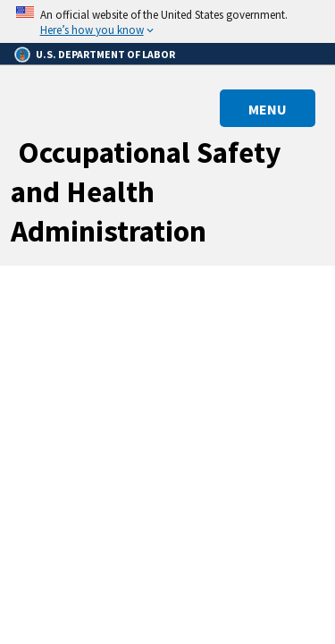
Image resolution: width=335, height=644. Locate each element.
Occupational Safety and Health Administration (146, 191)
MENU (268, 109)
